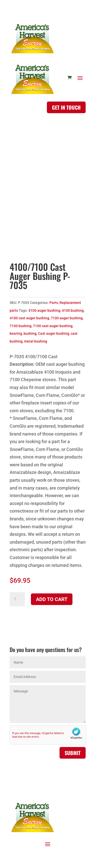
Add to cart (52, 599)
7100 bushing (21, 326)
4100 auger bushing (44, 310)
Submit (73, 753)
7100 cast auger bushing (53, 326)
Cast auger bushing (54, 333)
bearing (16, 333)
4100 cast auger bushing (29, 318)
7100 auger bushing (67, 318)
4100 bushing (73, 310)
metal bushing (36, 341)
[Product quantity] (17, 599)
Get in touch (66, 107)
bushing (30, 333)
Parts (54, 303)
